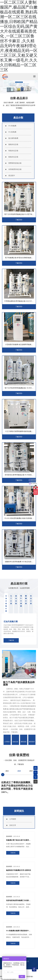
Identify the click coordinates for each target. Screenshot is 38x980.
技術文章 (13, 825)
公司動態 (13, 819)
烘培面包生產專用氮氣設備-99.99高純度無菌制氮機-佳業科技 (19, 476)
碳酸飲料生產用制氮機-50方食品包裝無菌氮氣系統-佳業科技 (19, 562)
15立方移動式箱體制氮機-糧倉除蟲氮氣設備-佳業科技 (19, 432)
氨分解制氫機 (13, 138)
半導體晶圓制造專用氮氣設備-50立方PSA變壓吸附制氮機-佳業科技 (19, 302)
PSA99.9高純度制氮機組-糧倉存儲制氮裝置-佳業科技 (19, 519)
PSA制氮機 (12, 126)
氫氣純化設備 (13, 157)
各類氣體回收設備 (15, 169)
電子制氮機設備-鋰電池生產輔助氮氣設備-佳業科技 (19, 258)
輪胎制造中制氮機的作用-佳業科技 (19, 870)
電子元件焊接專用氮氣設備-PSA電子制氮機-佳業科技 (19, 215)
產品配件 (12, 176)
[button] (3, 775)
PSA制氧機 (12, 132)
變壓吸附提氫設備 (15, 163)
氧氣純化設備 (13, 151)
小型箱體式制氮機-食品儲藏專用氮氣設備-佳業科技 (19, 345)
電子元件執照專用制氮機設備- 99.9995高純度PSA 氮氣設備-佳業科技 (19, 389)
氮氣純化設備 (13, 144)
